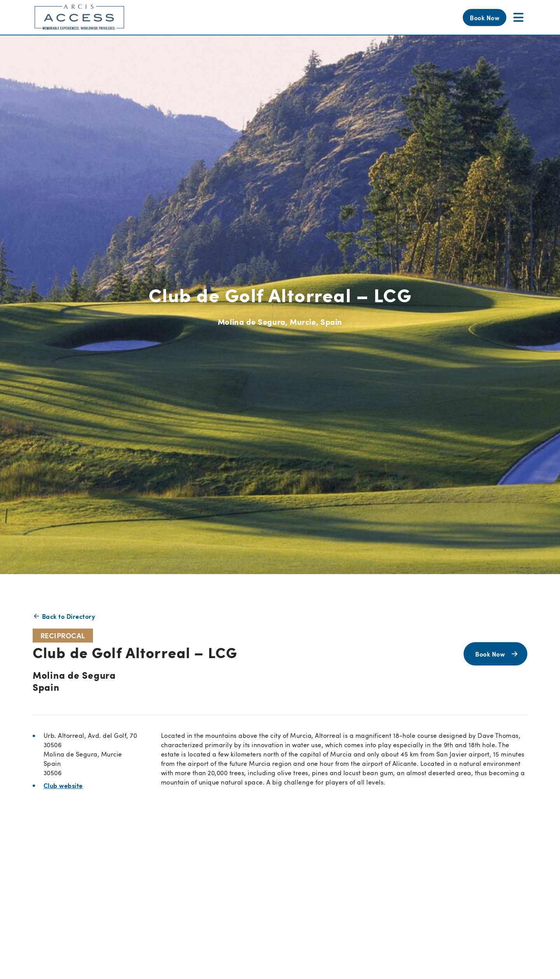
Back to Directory (64, 616)
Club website (63, 785)
